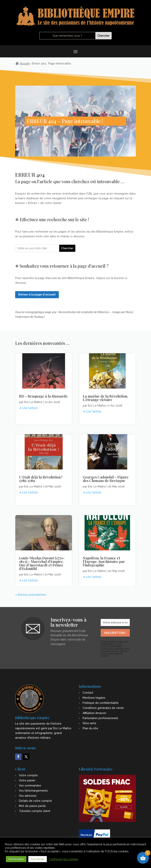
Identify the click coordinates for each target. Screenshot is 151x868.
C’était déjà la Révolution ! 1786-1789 (41, 479)
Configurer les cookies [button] (63, 859)
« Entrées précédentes (31, 595)
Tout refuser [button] (38, 859)
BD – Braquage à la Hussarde (43, 396)
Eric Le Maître (33, 402)
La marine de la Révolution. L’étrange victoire (105, 398)
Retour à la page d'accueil (37, 294)
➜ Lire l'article (28, 408)
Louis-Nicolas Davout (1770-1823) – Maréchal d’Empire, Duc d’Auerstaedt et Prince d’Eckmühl (42, 563)
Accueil (25, 63)
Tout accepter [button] (16, 859)
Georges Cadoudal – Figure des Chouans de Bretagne (106, 479)
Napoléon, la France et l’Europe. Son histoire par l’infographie (104, 562)
